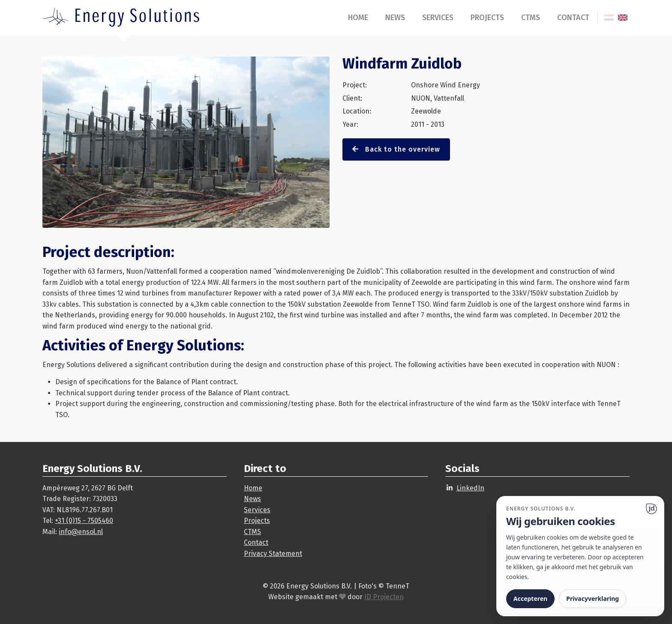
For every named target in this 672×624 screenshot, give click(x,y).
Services (438, 18)
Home (358, 18)
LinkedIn (470, 488)
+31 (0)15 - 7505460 (84, 521)
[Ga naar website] (651, 509)
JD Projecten (384, 597)
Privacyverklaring (592, 599)
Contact (573, 18)
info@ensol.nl (81, 532)
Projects (487, 18)
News (395, 18)
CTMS (531, 18)
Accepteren (530, 599)
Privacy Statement (273, 554)
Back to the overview (396, 149)
